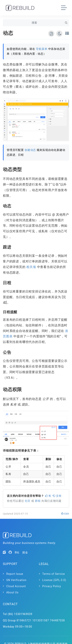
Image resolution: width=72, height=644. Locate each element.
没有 (57, 496)
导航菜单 (42, 49)
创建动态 (30, 150)
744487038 (57, 620)
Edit (65, 514)
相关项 (31, 267)
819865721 (24, 620)
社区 (28, 501)
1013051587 (41, 620)
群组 (38, 501)
